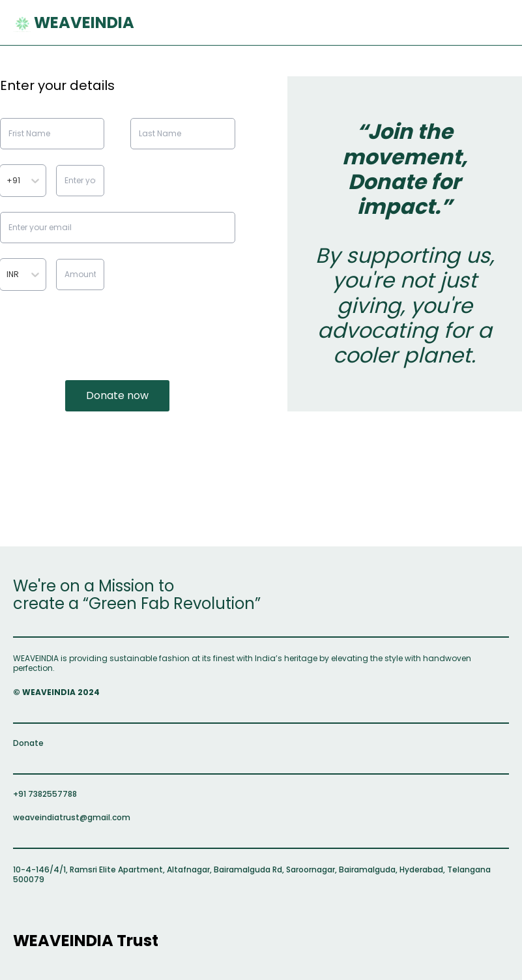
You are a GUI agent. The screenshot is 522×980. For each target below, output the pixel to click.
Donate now (117, 395)
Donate (28, 743)
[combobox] (7, 181)
